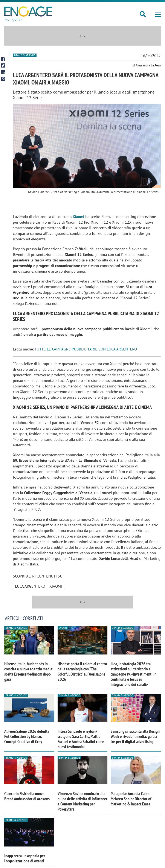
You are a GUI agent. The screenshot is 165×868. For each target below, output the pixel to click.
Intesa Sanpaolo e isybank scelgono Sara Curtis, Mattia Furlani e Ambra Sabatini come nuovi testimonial (81, 739)
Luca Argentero (30, 586)
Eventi (63, 628)
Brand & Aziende (25, 55)
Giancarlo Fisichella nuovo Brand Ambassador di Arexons (27, 796)
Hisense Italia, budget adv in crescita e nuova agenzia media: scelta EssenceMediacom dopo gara (29, 671)
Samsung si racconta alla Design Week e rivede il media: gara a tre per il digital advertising (135, 736)
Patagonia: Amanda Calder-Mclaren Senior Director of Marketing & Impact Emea (131, 799)
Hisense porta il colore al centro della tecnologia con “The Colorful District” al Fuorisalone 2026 (82, 671)
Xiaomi (78, 217)
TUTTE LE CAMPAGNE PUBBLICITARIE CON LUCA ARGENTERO (86, 349)
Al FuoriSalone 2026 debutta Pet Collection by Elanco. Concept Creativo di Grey (27, 736)
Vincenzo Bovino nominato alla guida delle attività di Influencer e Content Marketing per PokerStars (82, 801)
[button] (158, 14)
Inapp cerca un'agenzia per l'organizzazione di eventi (25, 858)
